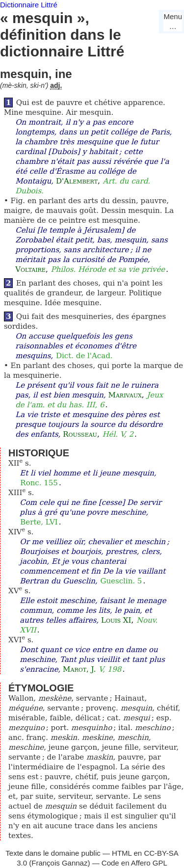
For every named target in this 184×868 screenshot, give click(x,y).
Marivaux (125, 395)
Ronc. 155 (39, 483)
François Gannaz (59, 863)
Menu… (173, 21)
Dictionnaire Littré (29, 5)
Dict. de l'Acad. (84, 356)
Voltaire (30, 269)
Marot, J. (79, 669)
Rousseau (80, 434)
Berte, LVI (39, 522)
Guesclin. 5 (121, 581)
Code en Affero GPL (134, 863)
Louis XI (116, 620)
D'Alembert (77, 181)
